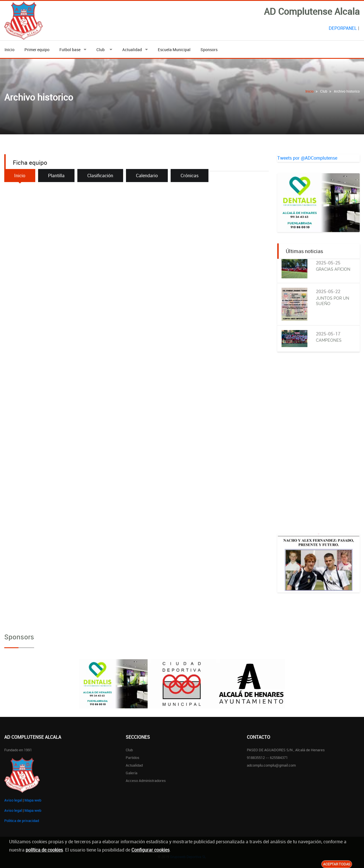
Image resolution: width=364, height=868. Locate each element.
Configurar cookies (150, 850)
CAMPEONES (329, 340)
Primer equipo (37, 50)
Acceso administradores (146, 781)
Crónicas (190, 176)
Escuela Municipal (174, 50)
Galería (132, 773)
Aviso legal (13, 800)
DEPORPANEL (343, 28)
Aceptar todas (337, 864)
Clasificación (100, 176)
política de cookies (44, 850)
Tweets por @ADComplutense (307, 158)
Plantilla (56, 176)
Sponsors (209, 50)
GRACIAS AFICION (333, 269)
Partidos (133, 758)
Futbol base (70, 50)
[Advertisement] (318, 448)
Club (101, 50)
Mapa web (33, 800)
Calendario (147, 176)
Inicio (10, 50)
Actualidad (132, 50)
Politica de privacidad (22, 821)
